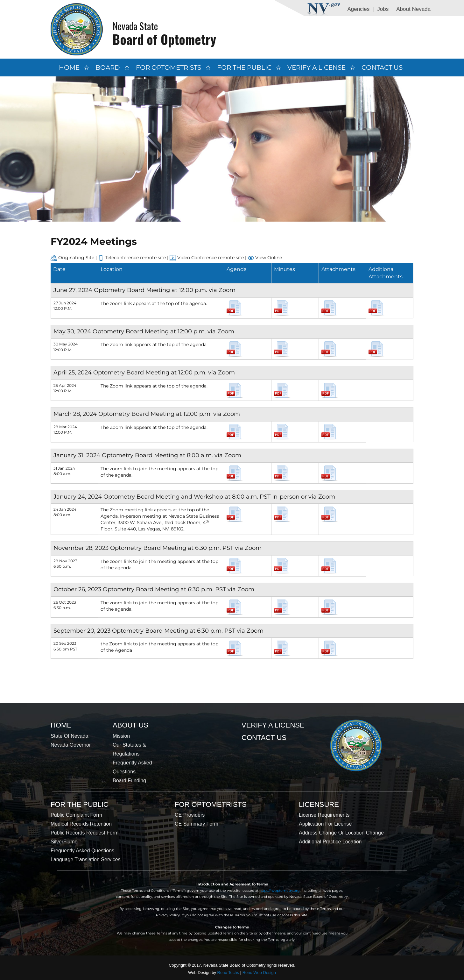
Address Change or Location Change (341, 833)
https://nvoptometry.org (280, 891)
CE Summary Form (197, 824)
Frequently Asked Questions (82, 851)
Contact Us (382, 67)
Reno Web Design (259, 973)
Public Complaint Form (76, 815)
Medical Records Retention (81, 824)
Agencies (358, 9)
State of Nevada (69, 736)
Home (69, 67)
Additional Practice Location (330, 842)
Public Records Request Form (84, 833)
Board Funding (129, 781)
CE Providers (190, 815)
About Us (130, 725)
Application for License (325, 824)
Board (108, 67)
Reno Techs (228, 973)
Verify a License (316, 67)
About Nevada (413, 9)
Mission (121, 736)
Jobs (383, 9)
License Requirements (324, 815)
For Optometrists (169, 67)
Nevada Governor (71, 745)
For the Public (244, 67)
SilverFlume (64, 842)
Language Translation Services (86, 859)
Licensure (319, 804)
